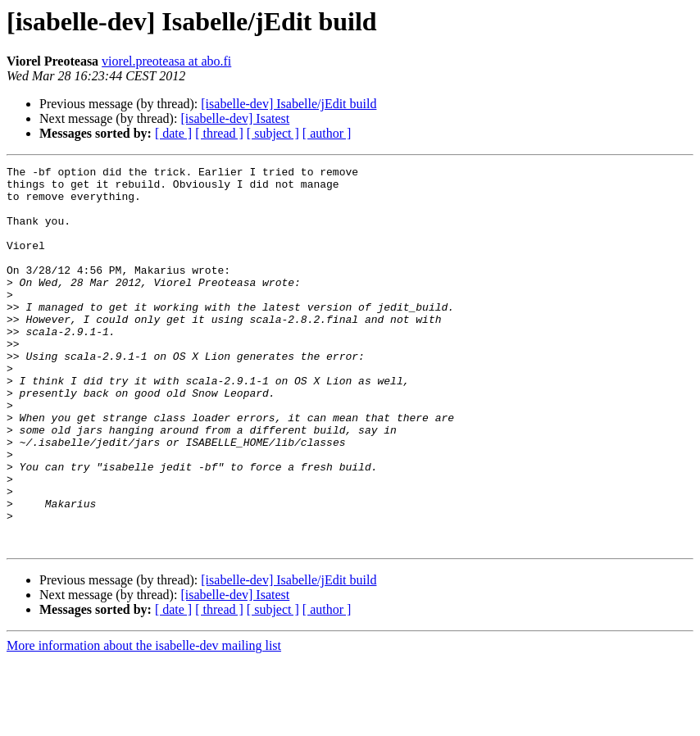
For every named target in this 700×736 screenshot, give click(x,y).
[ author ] (327, 133)
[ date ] (173, 133)
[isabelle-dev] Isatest (235, 118)
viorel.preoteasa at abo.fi (166, 61)
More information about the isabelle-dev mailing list (144, 722)
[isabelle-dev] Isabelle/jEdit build (289, 104)
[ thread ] (219, 133)
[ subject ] (273, 133)
